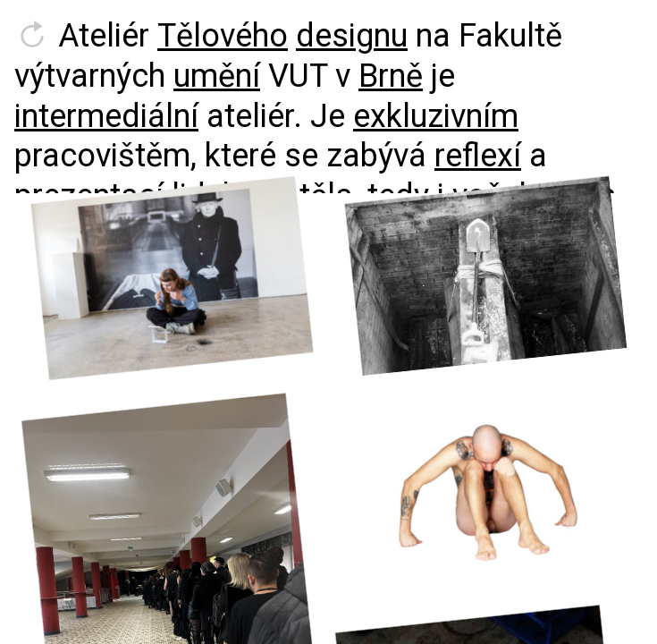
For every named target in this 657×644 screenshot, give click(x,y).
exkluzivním (436, 116)
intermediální (106, 116)
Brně (391, 76)
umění (217, 76)
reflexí (478, 156)
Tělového (223, 36)
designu (352, 36)
